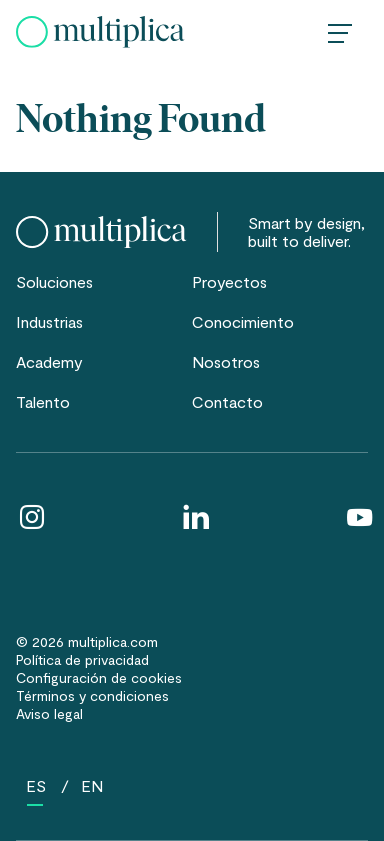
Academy (49, 361)
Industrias (49, 321)
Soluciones (54, 281)
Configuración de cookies (99, 677)
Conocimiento (243, 321)
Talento (43, 401)
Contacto (227, 401)
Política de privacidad (82, 659)
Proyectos (229, 281)
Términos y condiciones (92, 695)
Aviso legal (49, 713)
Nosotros (226, 361)
